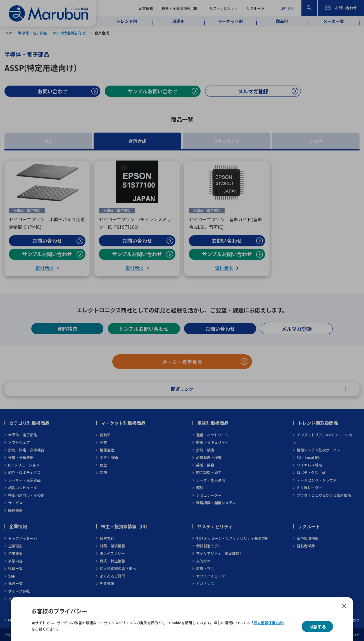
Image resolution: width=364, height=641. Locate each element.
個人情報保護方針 (268, 623)
